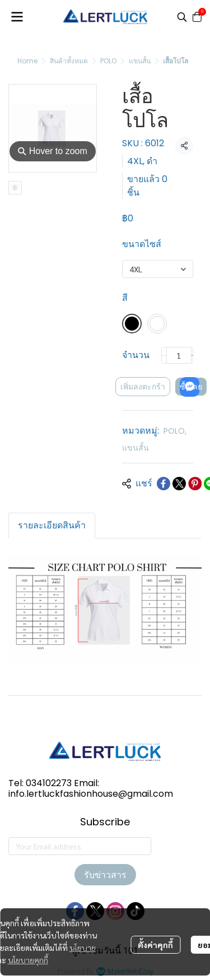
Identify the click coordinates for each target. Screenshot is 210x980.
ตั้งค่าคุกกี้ (155, 945)
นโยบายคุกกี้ (28, 960)
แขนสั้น (140, 61)
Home (27, 61)
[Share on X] (179, 484)
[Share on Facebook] (164, 484)
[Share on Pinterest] (195, 484)
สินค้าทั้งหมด (69, 61)
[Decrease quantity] (164, 355)
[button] (182, 17)
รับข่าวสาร (105, 875)
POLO (108, 61)
